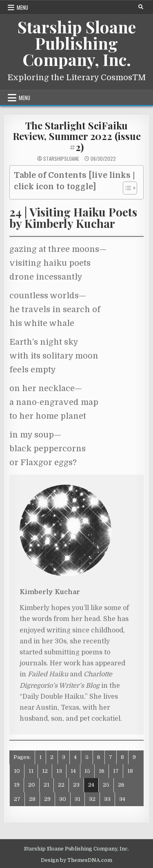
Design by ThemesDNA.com (76, 860)
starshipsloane (61, 159)
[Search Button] (141, 7)
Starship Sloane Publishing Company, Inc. (77, 43)
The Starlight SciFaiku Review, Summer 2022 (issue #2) (77, 136)
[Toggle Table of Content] (126, 188)
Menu (22, 7)
